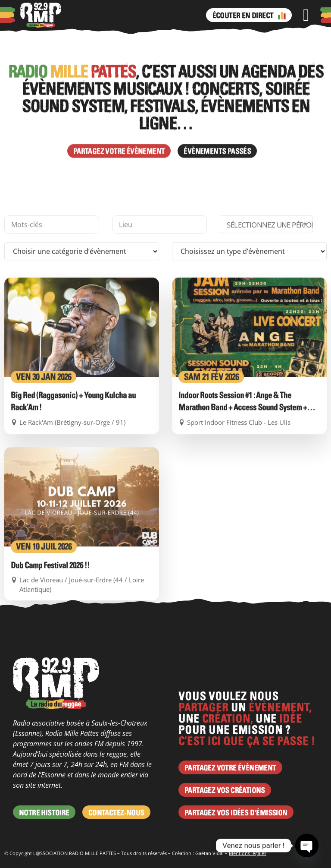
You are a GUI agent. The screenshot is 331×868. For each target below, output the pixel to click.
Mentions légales (248, 853)
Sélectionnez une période (270, 300)
